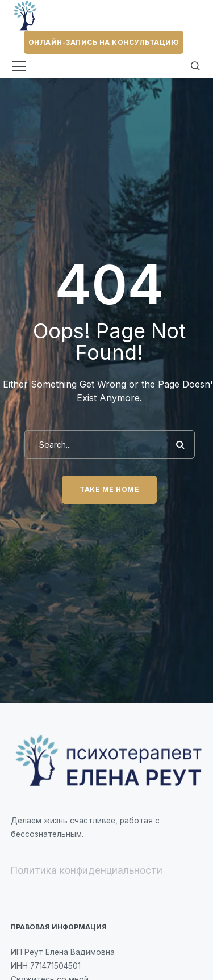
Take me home (109, 489)
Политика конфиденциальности (87, 870)
